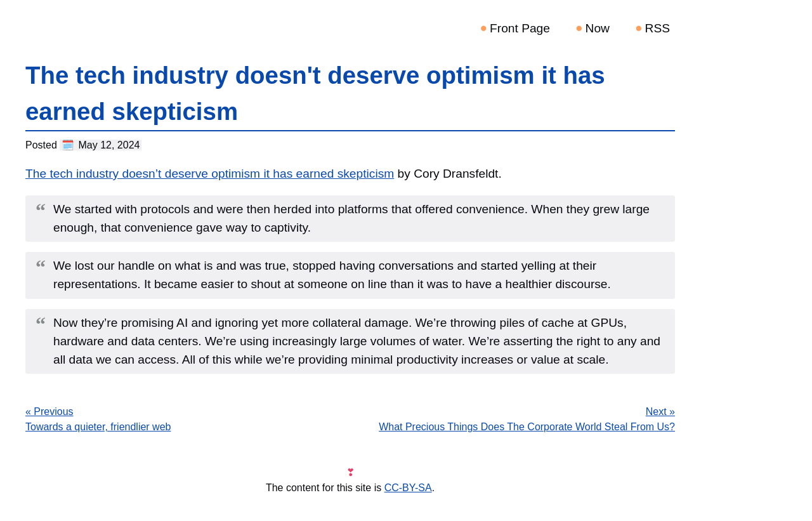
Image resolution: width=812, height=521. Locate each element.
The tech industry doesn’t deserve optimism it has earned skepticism (210, 174)
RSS (658, 28)
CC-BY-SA (408, 488)
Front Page (520, 28)
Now (598, 28)
